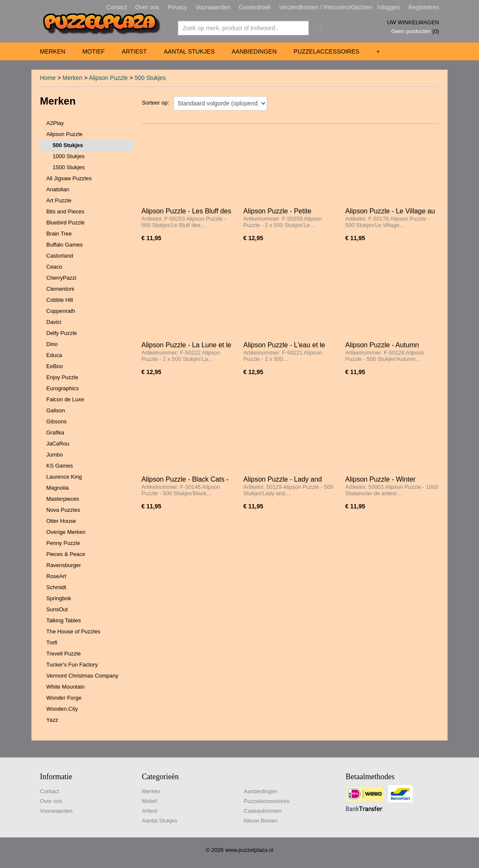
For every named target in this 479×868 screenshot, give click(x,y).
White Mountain (65, 687)
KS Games (60, 466)
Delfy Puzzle (62, 333)
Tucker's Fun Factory (72, 665)
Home (48, 78)
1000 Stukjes (69, 156)
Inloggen (389, 7)
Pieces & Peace (66, 554)
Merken (53, 51)
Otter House (61, 521)
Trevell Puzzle (63, 654)
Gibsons (56, 421)
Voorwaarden (213, 7)
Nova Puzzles (63, 510)
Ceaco (54, 267)
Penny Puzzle (63, 543)
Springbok (59, 598)
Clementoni (60, 289)
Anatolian (58, 189)
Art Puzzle (59, 200)
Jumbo (55, 455)
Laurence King (64, 477)
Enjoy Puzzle (62, 377)
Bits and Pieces (65, 211)
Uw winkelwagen (413, 22)
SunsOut (57, 609)
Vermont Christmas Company (82, 676)
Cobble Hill (60, 300)
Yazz (52, 720)
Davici (54, 322)
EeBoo (55, 366)
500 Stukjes (150, 78)
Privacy (178, 7)
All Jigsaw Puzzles (69, 178)
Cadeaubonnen (263, 811)
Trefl (52, 642)
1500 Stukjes (69, 167)
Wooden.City (62, 709)
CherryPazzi (61, 278)
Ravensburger (64, 565)
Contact (116, 7)
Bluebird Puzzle (65, 223)
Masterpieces (63, 499)
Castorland (60, 256)
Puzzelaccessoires (326, 51)
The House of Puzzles (73, 631)
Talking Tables (63, 620)
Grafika (55, 433)
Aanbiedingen (254, 51)
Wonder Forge (64, 698)
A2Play (55, 123)
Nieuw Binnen (261, 821)
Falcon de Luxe (65, 399)
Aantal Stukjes (189, 51)
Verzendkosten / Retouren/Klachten (326, 7)
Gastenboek (255, 7)
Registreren (424, 7)
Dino (52, 344)
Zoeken (317, 28)
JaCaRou (58, 444)
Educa (54, 355)
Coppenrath (61, 311)
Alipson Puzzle (108, 78)
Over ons (147, 7)
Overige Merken (66, 532)
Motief (94, 51)
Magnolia (58, 488)
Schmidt (56, 587)
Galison (56, 410)
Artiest (134, 51)
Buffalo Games (65, 245)
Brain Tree (59, 234)
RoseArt (56, 576)
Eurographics (63, 388)
